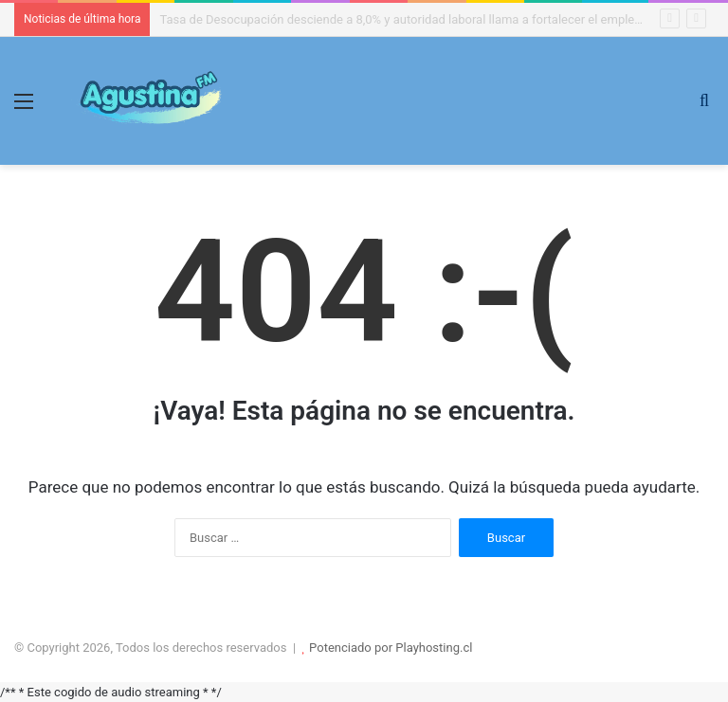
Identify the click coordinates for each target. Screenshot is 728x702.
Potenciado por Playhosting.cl (391, 648)
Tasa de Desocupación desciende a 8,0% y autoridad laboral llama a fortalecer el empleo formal (419, 19)
